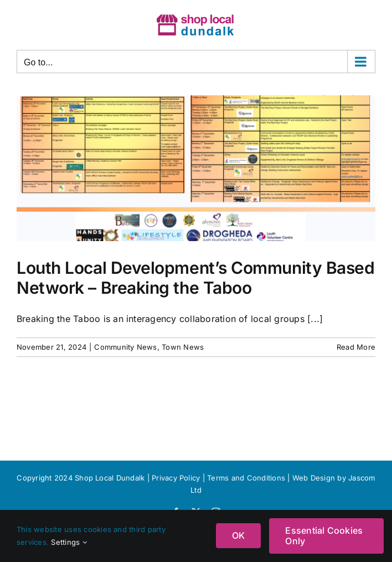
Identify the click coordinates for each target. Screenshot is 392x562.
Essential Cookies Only (324, 536)
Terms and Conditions (247, 478)
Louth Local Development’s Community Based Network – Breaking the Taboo (196, 278)
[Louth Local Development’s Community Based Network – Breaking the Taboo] (196, 168)
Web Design (314, 478)
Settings (69, 542)
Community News (125, 347)
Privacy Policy (176, 478)
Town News (183, 347)
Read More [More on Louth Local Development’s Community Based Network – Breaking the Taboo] (356, 347)
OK (238, 535)
